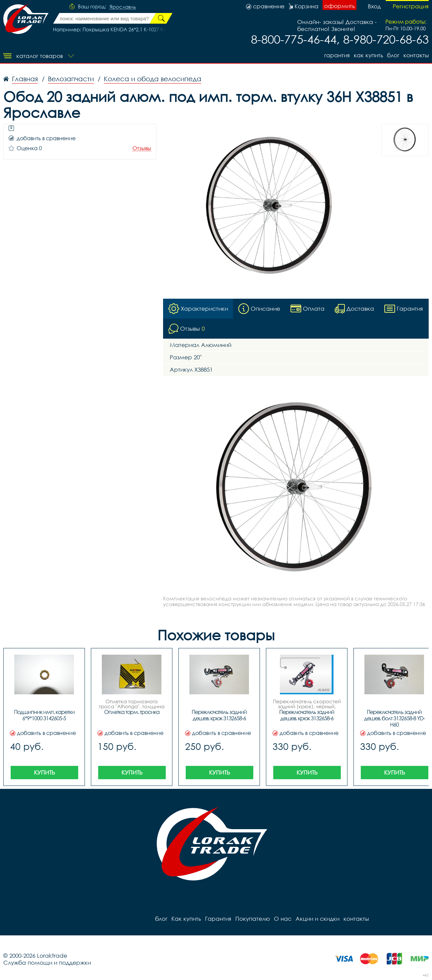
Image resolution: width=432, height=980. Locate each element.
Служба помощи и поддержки (47, 963)
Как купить (368, 55)
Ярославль (123, 7)
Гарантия (337, 55)
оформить (339, 6)
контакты (416, 55)
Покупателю (253, 919)
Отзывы (142, 148)
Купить (44, 772)
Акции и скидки (318, 919)
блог (393, 55)
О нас (283, 919)
